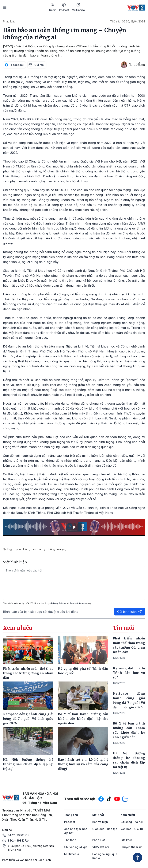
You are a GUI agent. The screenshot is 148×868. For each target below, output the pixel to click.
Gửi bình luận (130, 612)
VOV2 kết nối (101, 847)
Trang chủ (71, 815)
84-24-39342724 (19, 841)
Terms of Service (78, 603)
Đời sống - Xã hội (132, 822)
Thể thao (70, 840)
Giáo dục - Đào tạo (105, 829)
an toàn (38, 549)
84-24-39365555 (18, 835)
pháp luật (22, 549)
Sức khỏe (127, 840)
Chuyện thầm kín (131, 847)
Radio (53, 7)
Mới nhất (98, 815)
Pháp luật (9, 21)
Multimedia (78, 7)
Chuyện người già (76, 847)
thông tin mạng (57, 549)
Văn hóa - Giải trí (132, 829)
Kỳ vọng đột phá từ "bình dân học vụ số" (129, 673)
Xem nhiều (128, 815)
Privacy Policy (58, 603)
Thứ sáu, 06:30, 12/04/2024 (128, 21)
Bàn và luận (100, 822)
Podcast (64, 7)
